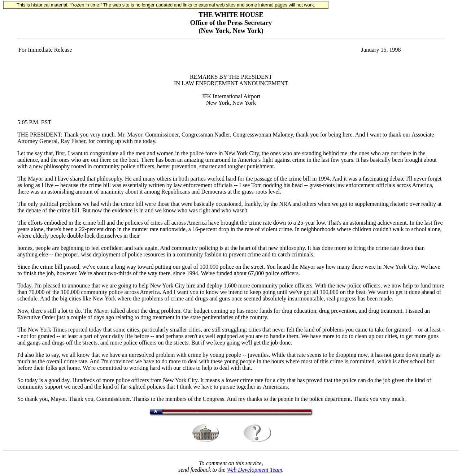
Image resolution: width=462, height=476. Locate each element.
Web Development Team (254, 470)
